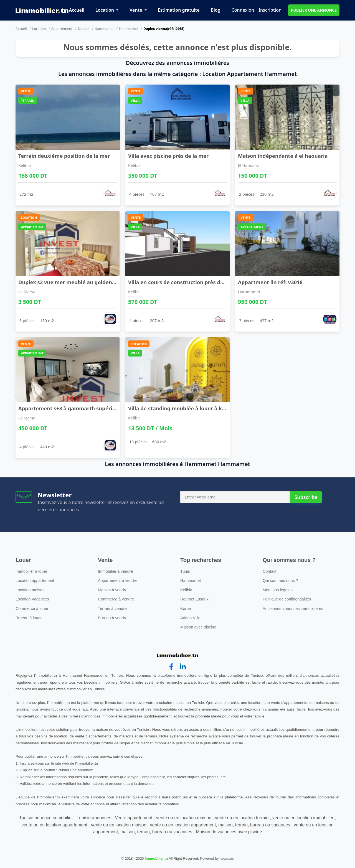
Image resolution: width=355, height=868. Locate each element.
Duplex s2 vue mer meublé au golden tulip (72, 282)
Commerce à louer (32, 609)
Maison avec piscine (198, 627)
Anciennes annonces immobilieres (293, 609)
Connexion (243, 10)
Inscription (270, 10)
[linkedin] (183, 667)
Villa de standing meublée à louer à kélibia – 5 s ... (191, 408)
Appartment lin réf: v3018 (270, 282)
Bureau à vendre (113, 618)
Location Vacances (32, 599)
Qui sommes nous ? (280, 581)
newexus (227, 858)
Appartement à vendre (118, 581)
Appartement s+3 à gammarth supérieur (70, 408)
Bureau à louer (29, 618)
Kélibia (25, 165)
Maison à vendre (113, 590)
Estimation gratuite (179, 10)
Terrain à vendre (112, 609)
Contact (270, 571)
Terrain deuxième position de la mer (64, 156)
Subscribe (306, 497)
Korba (186, 609)
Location (105, 10)
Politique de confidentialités (287, 599)
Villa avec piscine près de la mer (168, 156)
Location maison (30, 590)
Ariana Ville (190, 618)
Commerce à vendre (116, 599)
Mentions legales (278, 590)
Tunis (185, 571)
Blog (216, 10)
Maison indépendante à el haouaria (283, 156)
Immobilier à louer (31, 571)
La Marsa (27, 292)
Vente (136, 10)
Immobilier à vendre (115, 571)
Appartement (62, 29)
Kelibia (186, 590)
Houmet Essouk (194, 599)
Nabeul (84, 29)
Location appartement (35, 581)
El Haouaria (249, 165)
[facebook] (171, 667)
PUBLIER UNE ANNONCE (314, 10)
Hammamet (104, 29)
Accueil (77, 10)
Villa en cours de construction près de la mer (184, 282)
